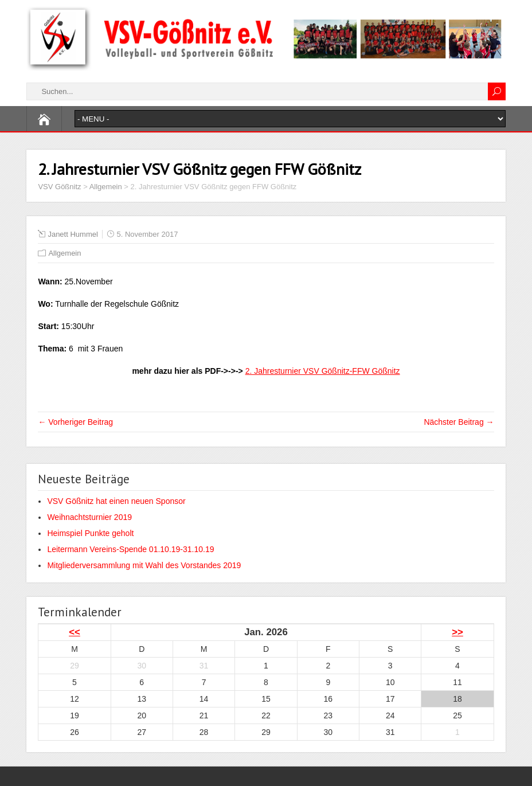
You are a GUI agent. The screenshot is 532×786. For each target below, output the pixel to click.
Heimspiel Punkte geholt (90, 533)
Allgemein (64, 253)
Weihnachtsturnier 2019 (89, 517)
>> (457, 632)
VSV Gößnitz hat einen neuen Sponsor (116, 501)
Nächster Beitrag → (459, 422)
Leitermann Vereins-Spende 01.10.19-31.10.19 (130, 549)
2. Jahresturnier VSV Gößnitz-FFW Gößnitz (323, 371)
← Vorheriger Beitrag (75, 422)
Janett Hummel (73, 234)
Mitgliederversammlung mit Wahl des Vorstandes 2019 (144, 565)
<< (75, 632)
